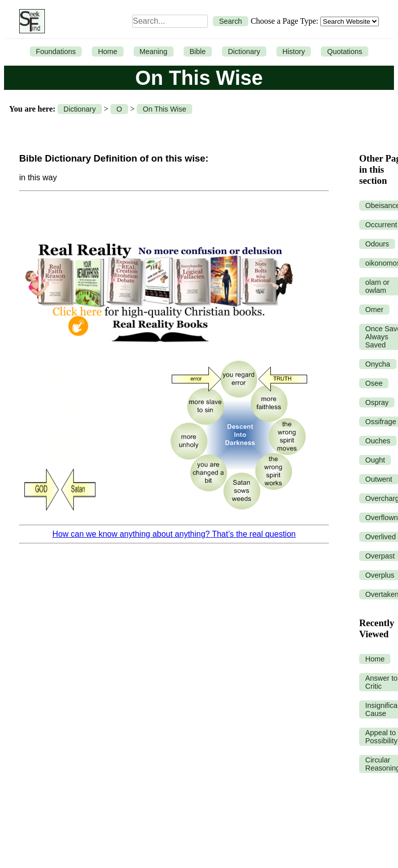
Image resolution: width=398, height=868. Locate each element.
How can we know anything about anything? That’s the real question (174, 534)
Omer (374, 310)
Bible (198, 52)
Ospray (377, 402)
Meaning (154, 52)
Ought (375, 460)
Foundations (56, 52)
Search (231, 21)
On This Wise (164, 109)
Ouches (378, 441)
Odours (377, 244)
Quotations (345, 52)
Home (107, 52)
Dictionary (244, 52)
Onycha (378, 364)
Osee (374, 383)
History (294, 52)
